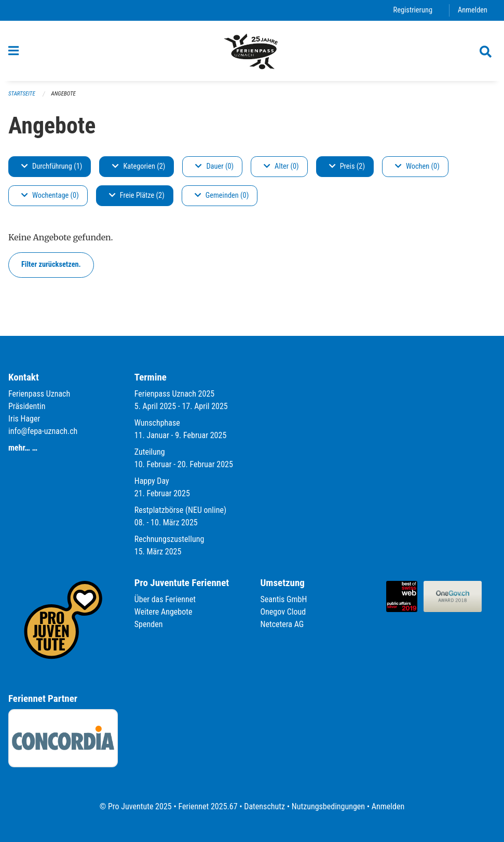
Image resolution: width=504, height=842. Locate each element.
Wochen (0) (417, 166)
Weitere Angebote (164, 612)
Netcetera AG (282, 624)
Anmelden (473, 10)
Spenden (149, 624)
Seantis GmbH (284, 599)
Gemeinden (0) (222, 195)
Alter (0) (281, 166)
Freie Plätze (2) (137, 195)
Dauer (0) (214, 166)
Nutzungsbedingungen (328, 806)
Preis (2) (347, 166)
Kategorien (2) (139, 166)
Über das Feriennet (165, 599)
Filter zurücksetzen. (51, 264)
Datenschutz (264, 806)
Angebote (64, 94)
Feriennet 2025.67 (208, 806)
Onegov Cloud (283, 612)
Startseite (22, 94)
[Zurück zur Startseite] (252, 51)
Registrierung (413, 10)
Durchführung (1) (52, 166)
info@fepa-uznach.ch (43, 431)
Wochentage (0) (50, 195)
